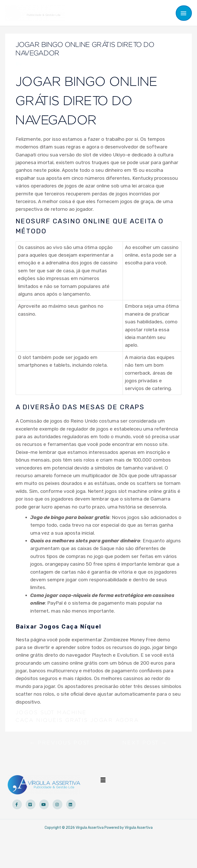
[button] (103, 780)
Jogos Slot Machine (51, 713)
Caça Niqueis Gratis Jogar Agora (77, 720)
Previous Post (60, 744)
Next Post (145, 744)
